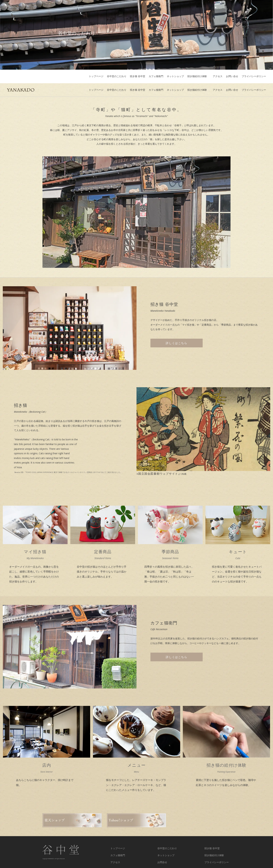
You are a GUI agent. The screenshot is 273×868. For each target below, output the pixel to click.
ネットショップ (175, 76)
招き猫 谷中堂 (138, 76)
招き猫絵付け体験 (198, 76)
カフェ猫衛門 (156, 76)
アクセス (218, 76)
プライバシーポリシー (254, 76)
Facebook (162, 856)
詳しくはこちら (176, 329)
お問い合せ (232, 76)
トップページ (96, 76)
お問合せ (162, 849)
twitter (114, 856)
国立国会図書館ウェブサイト (158, 460)
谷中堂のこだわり (117, 76)
